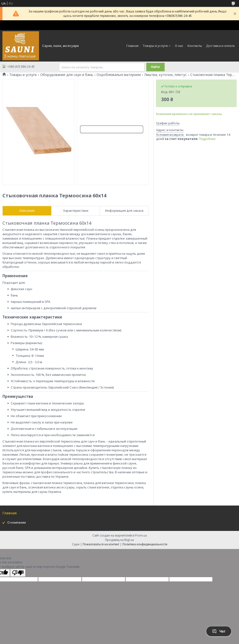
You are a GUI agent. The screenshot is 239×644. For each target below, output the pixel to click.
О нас (179, 46)
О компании (17, 522)
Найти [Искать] (155, 67)
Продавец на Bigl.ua (119, 540)
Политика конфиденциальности (145, 544)
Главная (132, 46)
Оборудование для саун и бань (67, 75)
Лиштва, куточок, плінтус (166, 75)
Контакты (195, 46)
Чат (219, 631)
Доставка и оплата (220, 46)
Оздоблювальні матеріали (119, 75)
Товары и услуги (155, 46)
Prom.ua (141, 535)
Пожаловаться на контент (101, 544)
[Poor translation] (18, 573)
